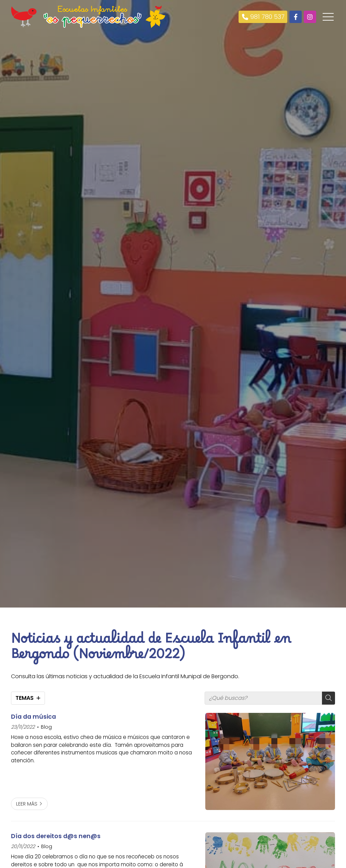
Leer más (27, 804)
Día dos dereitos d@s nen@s (56, 836)
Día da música (33, 717)
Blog (46, 727)
